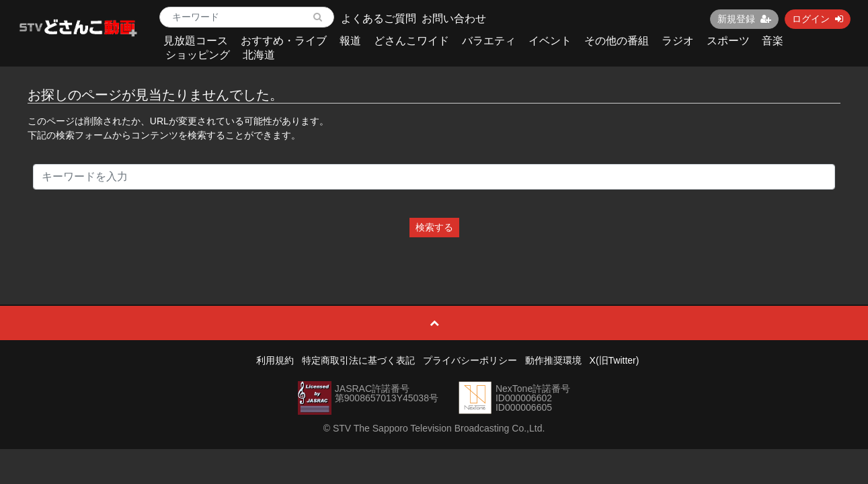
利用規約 (275, 360)
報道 (350, 41)
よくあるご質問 (379, 18)
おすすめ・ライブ (284, 41)
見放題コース (196, 41)
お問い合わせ (454, 18)
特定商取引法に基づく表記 (358, 360)
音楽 (773, 41)
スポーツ (728, 41)
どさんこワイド (411, 41)
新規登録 (744, 19)
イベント (550, 41)
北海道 (259, 55)
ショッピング (198, 55)
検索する (434, 227)
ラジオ (678, 41)
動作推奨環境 (553, 360)
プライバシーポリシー (470, 360)
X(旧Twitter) (615, 360)
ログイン (818, 19)
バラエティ (489, 41)
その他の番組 (617, 41)
